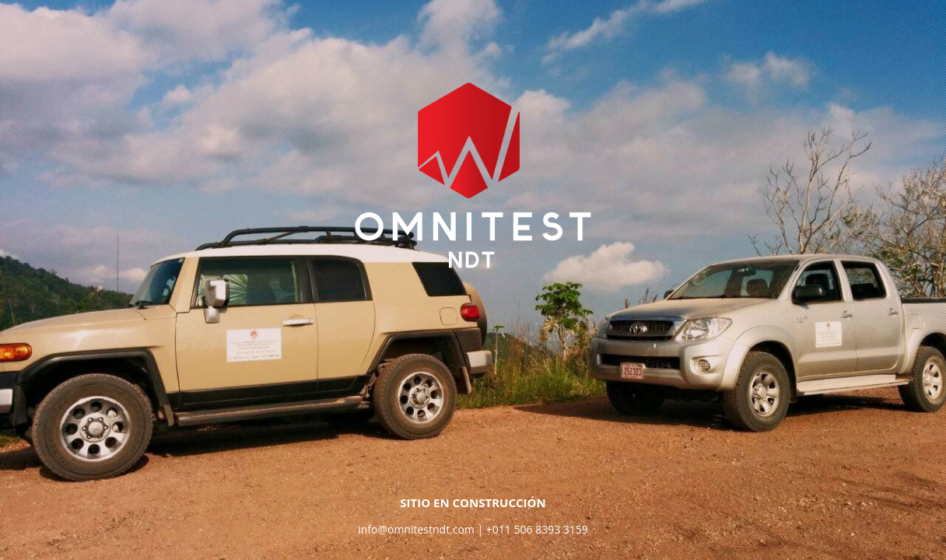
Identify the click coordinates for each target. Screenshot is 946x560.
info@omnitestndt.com (416, 529)
